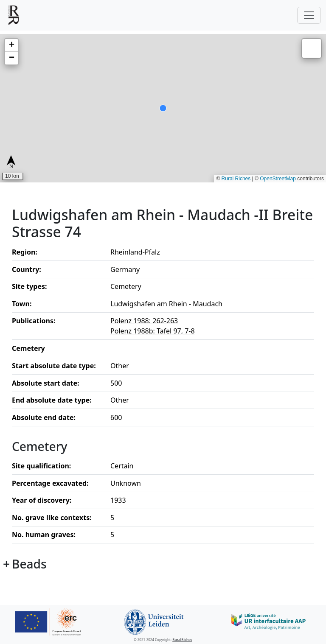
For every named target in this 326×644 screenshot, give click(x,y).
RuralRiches (182, 640)
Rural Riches (236, 179)
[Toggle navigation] (309, 15)
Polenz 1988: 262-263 (144, 321)
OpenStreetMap (278, 179)
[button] (11, 45)
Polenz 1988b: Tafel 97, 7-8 (153, 331)
